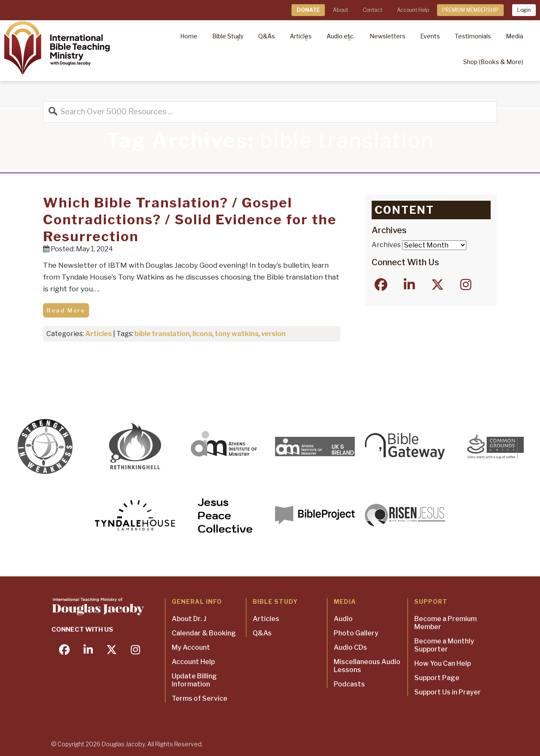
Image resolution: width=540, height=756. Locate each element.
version (273, 334)
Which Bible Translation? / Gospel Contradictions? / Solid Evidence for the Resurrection (190, 219)
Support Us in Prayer (448, 692)
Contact (373, 10)
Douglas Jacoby (123, 744)
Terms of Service (200, 698)
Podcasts (349, 684)
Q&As (262, 633)
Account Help (413, 10)
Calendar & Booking (204, 633)
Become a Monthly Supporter (444, 645)
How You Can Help (443, 663)
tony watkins (237, 334)
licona (202, 334)
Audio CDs (350, 647)
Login (524, 10)
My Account (191, 647)
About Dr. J (189, 619)
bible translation (162, 334)
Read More (66, 310)
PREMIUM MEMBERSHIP (470, 10)
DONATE (308, 10)
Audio (343, 619)
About (340, 10)
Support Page (437, 678)
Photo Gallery (356, 633)
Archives (386, 245)
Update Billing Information (194, 680)
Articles (99, 334)
